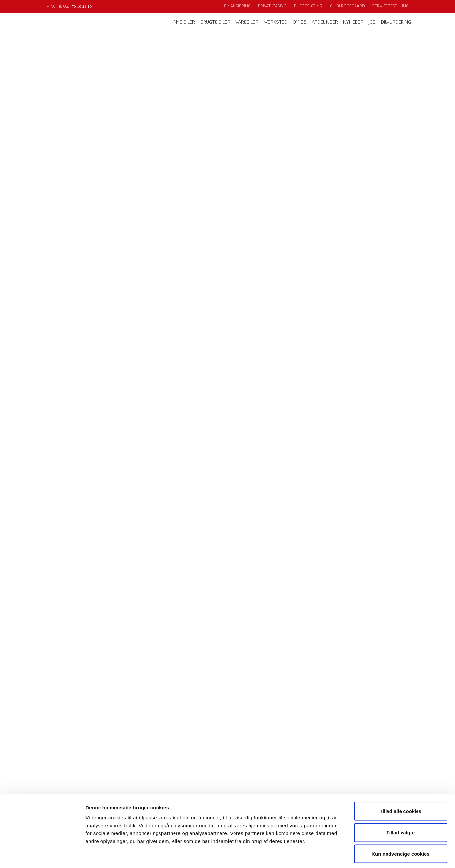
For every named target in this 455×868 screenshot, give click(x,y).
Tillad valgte (401, 804)
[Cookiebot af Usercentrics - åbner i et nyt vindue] (42, 855)
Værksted (275, 23)
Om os (300, 23)
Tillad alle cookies (401, 782)
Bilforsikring (308, 6)
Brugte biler (215, 23)
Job (372, 23)
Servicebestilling (391, 6)
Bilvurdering (396, 23)
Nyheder (353, 23)
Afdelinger (325, 23)
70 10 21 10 (82, 6)
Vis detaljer (339, 855)
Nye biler (184, 23)
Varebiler (247, 23)
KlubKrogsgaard (347, 6)
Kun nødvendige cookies (401, 825)
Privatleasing (272, 6)
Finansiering (237, 6)
